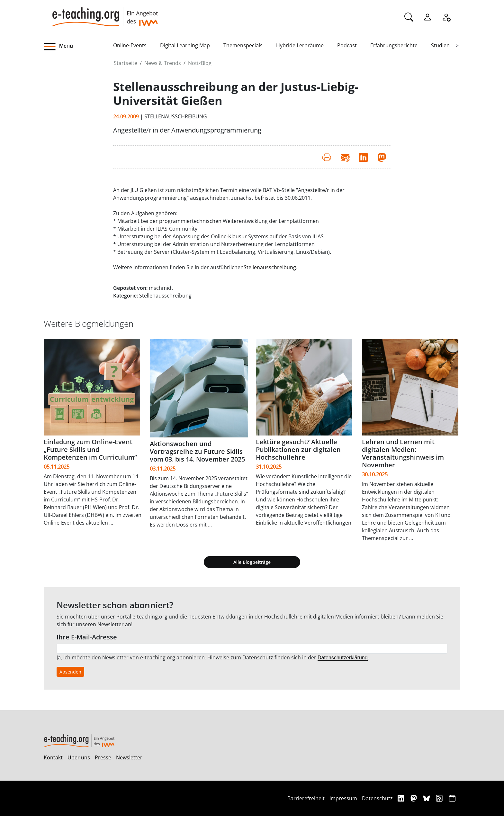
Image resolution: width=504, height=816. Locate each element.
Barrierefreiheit (306, 798)
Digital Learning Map (185, 45)
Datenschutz (377, 798)
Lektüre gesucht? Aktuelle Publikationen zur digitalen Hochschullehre (298, 449)
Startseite (126, 63)
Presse (103, 757)
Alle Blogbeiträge (252, 562)
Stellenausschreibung (270, 267)
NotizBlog (200, 63)
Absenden (70, 672)
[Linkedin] (402, 798)
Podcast (347, 45)
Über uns (79, 757)
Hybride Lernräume (300, 45)
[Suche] (409, 16)
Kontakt (53, 757)
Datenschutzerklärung (343, 658)
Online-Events (130, 45)
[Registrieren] (446, 16)
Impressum (343, 798)
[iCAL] (452, 798)
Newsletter (129, 757)
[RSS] (440, 798)
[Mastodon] (414, 798)
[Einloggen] (428, 16)
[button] (78, 47)
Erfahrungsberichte (394, 45)
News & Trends (163, 63)
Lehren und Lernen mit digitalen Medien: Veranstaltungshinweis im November (403, 453)
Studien (440, 45)
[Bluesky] (427, 798)
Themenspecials (243, 45)
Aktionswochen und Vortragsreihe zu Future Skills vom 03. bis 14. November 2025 (197, 451)
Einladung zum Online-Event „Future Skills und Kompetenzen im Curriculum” (90, 449)
